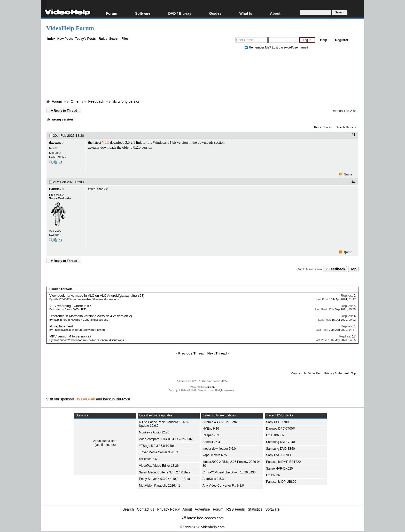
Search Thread (345, 127)
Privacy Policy (169, 509)
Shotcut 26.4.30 (213, 442)
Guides (215, 13)
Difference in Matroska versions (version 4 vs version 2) (91, 316)
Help (324, 40)
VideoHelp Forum (70, 28)
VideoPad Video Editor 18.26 (159, 466)
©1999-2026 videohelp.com (202, 527)
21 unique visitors (105, 441)
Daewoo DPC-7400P (280, 429)
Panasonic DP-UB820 (281, 482)
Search (114, 39)
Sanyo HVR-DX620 (279, 469)
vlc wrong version (126, 101)
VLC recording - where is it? (70, 306)
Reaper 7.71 (211, 435)
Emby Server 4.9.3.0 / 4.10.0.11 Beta (164, 479)
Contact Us (299, 373)
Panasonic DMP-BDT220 (283, 462)
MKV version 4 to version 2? (70, 336)
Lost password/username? (290, 47)
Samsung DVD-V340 (280, 442)
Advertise (202, 509)
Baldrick (55, 189)
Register (342, 40)
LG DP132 (273, 475)
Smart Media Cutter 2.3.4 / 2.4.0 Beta (165, 472)
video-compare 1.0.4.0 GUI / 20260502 (166, 439)
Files (125, 39)
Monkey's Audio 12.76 (154, 432)
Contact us (146, 509)
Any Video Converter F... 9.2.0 (223, 486)
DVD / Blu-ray (180, 13)
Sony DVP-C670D (279, 455)
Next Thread (217, 353)
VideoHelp (315, 373)
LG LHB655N (275, 435)
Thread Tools (322, 127)
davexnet (56, 143)
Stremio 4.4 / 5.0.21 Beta (220, 422)
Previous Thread (191, 353)
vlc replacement (61, 326)
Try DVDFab (85, 399)
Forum (112, 13)
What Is (246, 13)
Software (143, 13)
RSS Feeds (236, 509)
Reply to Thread (64, 110)
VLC (105, 143)
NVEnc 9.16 (211, 429)
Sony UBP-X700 (277, 422)
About (275, 13)
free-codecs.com (210, 518)
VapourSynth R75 (215, 455)
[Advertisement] (202, 76)
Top (353, 269)
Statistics (255, 509)
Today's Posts (85, 39)
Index (51, 39)
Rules (103, 39)
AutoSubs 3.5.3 (213, 479)
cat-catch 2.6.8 (149, 459)
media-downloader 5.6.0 (219, 449)
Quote (346, 175)
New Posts (65, 39)
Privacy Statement (337, 373)
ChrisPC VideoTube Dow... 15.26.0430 (229, 472)
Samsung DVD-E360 (280, 449)
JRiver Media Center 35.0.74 (159, 452)
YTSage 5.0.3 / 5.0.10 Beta (158, 446)
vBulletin (210, 387)
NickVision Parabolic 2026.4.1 (159, 486)
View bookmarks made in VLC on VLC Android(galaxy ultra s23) (97, 296)
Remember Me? (258, 47)
